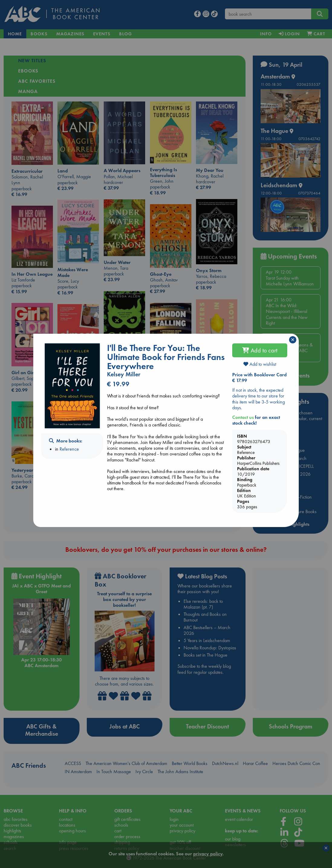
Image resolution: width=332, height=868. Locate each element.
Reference (69, 449)
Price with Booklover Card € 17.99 (259, 378)
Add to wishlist (260, 364)
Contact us (243, 417)
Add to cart (260, 350)
